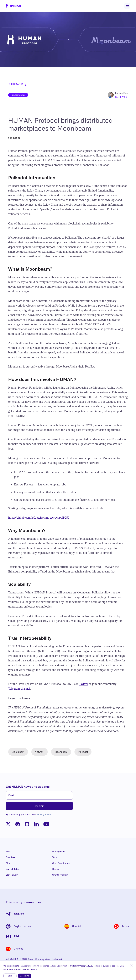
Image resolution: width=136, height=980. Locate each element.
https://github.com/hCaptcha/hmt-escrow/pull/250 (39, 518)
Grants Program (60, 875)
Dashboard (11, 857)
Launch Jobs (12, 869)
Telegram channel (19, 689)
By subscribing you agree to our (28, 815)
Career (56, 869)
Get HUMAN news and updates (28, 787)
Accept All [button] (25, 976)
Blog (8, 863)
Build (9, 852)
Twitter (84, 684)
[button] (131, 965)
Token (55, 857)
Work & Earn (12, 875)
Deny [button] (10, 976)
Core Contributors (61, 863)
